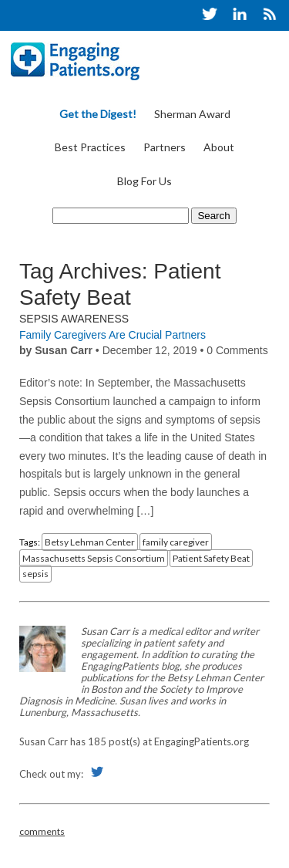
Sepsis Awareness (74, 319)
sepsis (35, 574)
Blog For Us (144, 181)
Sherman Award (192, 114)
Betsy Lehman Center (90, 542)
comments (42, 831)
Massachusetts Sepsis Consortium (94, 558)
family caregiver (176, 542)
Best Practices (90, 147)
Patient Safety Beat (211, 558)
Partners (165, 147)
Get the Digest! (98, 114)
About (219, 147)
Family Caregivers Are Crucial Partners (113, 335)
